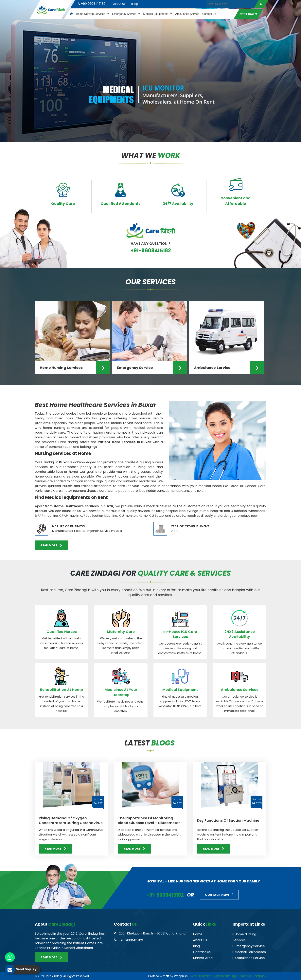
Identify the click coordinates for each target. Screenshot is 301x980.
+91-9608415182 (91, 4)
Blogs (135, 4)
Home (198, 934)
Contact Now (219, 894)
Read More (51, 545)
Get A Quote (248, 14)
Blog (196, 946)
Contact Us (209, 14)
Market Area (203, 958)
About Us (119, 4)
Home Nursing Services (92, 14)
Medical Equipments (158, 14)
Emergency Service (126, 14)
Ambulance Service (187, 14)
